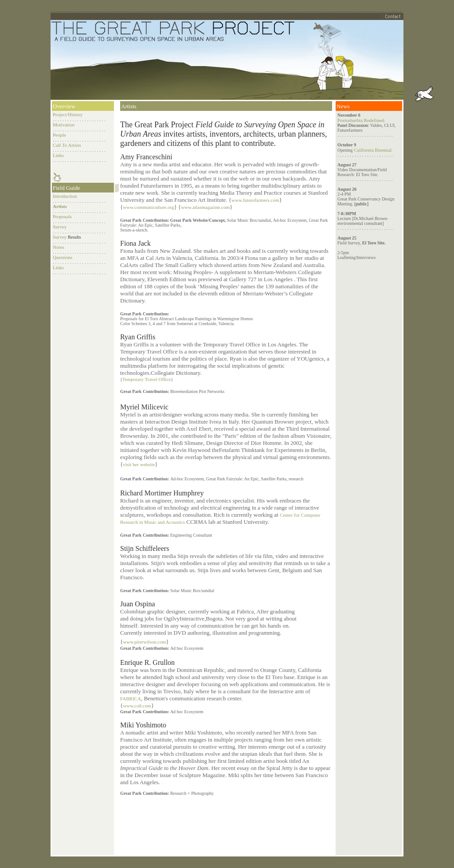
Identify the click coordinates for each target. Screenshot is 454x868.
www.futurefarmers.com (255, 200)
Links (58, 155)
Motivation (64, 125)
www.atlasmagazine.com (205, 207)
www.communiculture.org (148, 207)
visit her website (139, 464)
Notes (59, 247)
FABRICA (131, 699)
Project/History (68, 114)
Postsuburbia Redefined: (361, 120)
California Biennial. (372, 150)
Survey (60, 227)
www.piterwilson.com (144, 642)
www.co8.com (137, 706)
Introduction (65, 196)
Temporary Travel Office (147, 379)
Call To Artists (67, 145)
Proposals (62, 216)
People (59, 135)
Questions (63, 257)
